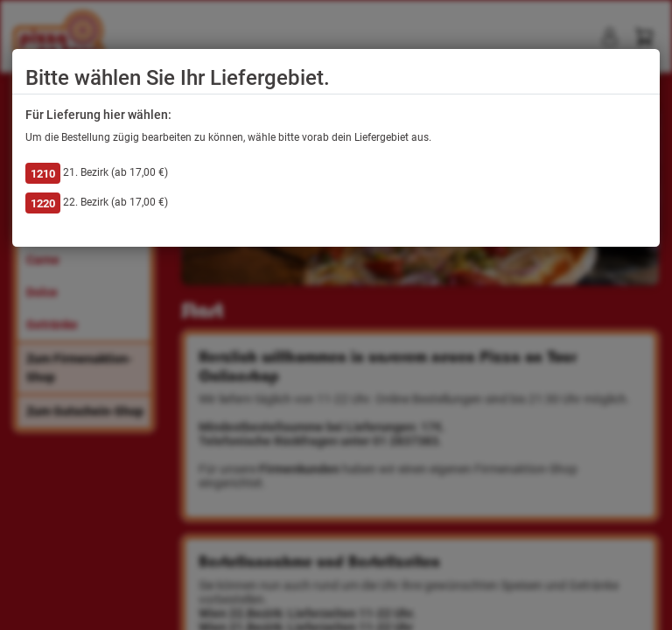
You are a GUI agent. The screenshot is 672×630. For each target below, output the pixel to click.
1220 (43, 203)
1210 (43, 174)
